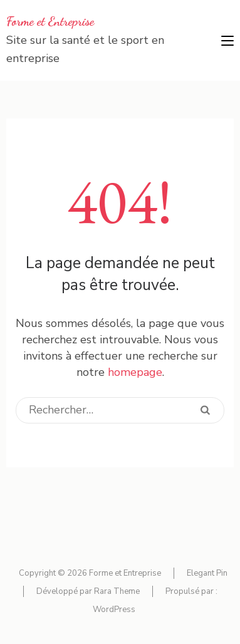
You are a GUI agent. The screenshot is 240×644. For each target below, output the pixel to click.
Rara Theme (117, 591)
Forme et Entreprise (50, 21)
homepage (135, 372)
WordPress (114, 610)
